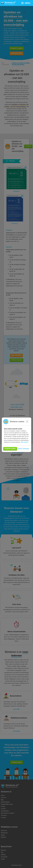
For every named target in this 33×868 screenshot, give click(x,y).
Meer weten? (25, 446)
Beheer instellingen (24, 452)
